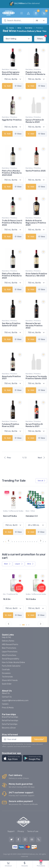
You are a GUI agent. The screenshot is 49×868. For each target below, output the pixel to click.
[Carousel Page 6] (17, 542)
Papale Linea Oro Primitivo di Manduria (35, 73)
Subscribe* (39, 739)
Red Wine (29, 28)
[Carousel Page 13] (32, 542)
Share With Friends (10, 680)
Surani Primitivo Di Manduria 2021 (34, 425)
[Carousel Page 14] (34, 542)
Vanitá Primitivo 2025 (36, 171)
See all (42, 481)
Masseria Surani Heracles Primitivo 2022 (34, 326)
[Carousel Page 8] (21, 542)
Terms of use (33, 831)
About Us (6, 693)
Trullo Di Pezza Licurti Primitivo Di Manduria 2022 (12, 223)
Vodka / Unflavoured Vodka (36, 511)
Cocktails (6, 670)
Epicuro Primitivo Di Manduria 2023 (35, 121)
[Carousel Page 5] (14, 542)
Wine (19, 28)
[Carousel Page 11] (28, 542)
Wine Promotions (9, 655)
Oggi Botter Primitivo (12, 120)
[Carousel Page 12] (30, 542)
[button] (12, 758)
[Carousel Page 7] (19, 542)
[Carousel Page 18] (43, 542)
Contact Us (7, 697)
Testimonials (7, 677)
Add (7, 86)
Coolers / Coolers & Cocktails (10, 595)
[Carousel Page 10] (26, 542)
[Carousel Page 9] (23, 542)
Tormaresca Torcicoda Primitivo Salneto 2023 (36, 378)
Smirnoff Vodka (33, 516)
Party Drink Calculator (11, 666)
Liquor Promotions (10, 652)
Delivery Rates (8, 641)
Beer (7, 564)
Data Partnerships (10, 724)
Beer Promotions (9, 648)
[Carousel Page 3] (27, 625)
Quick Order (7, 684)
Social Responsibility (11, 659)
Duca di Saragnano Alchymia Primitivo (11, 73)
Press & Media (8, 708)
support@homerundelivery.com (15, 701)
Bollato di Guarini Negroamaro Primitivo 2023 (36, 223)
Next (41, 458)
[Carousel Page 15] (37, 542)
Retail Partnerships (10, 721)
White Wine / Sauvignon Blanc (12, 512)
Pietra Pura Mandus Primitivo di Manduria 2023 (12, 276)
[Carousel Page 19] (46, 542)
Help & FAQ (6, 637)
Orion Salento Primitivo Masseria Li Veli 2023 (36, 275)
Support (11, 831)
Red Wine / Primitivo (10, 69)
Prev (7, 458)
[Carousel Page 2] (24, 625)
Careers (5, 704)
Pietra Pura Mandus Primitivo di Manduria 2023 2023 (12, 173)
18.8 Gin (29, 599)
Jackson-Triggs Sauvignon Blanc (11, 517)
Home (10, 28)
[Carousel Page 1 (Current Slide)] (5, 542)
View (18, 86)
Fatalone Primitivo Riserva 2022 (11, 425)
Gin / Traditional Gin (33, 594)
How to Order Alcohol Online (13, 662)
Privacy (21, 831)
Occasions (6, 673)
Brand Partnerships (10, 717)
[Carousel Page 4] (12, 542)
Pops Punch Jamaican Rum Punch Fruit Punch (13, 601)
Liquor (19, 564)
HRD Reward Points (10, 645)
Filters (41, 38)
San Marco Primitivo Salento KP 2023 (11, 325)
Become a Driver (9, 728)
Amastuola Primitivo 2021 (11, 378)
